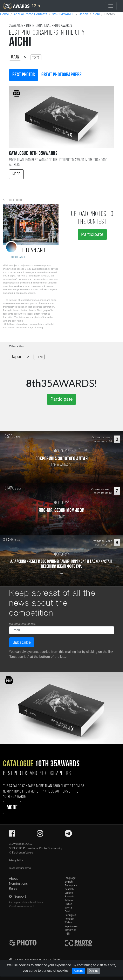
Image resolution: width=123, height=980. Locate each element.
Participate (92, 234)
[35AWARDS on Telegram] (68, 835)
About (13, 879)
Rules (13, 888)
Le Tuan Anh (32, 251)
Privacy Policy (16, 860)
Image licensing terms (20, 868)
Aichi (22, 257)
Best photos (24, 75)
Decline (94, 971)
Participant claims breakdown (26, 902)
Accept (78, 971)
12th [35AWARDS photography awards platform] (22, 6)
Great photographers (61, 75)
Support (20, 896)
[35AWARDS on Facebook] (12, 835)
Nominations (18, 883)
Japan (15, 57)
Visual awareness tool (22, 906)
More (16, 174)
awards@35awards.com (22, 624)
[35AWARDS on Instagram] (40, 835)
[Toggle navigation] (111, 6)
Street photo (14, 200)
